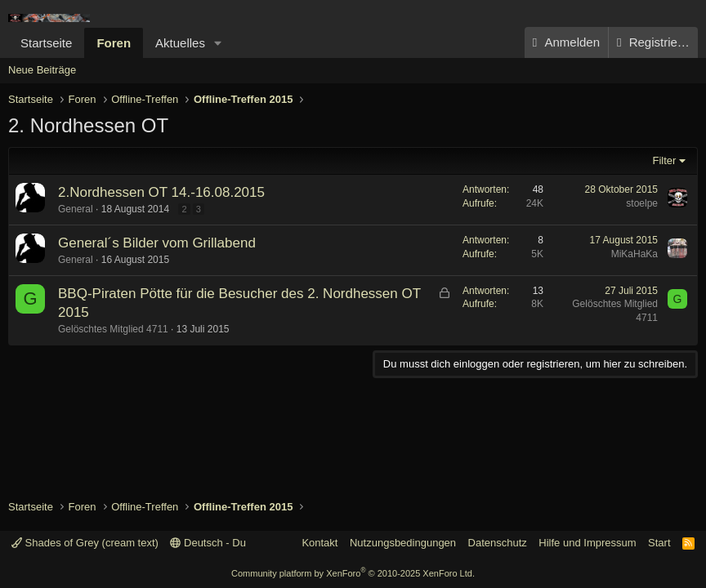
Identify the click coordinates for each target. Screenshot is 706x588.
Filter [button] (665, 160)
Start (659, 543)
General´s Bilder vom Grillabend (157, 243)
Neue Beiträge (42, 70)
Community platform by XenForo (353, 573)
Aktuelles (180, 43)
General (76, 209)
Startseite (46, 43)
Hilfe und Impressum (587, 543)
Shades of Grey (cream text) (85, 543)
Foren (114, 43)
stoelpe (642, 203)
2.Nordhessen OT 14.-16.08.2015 (161, 192)
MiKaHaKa (635, 254)
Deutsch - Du (208, 543)
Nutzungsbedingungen (403, 543)
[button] (218, 43)
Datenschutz (498, 543)
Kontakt (319, 543)
